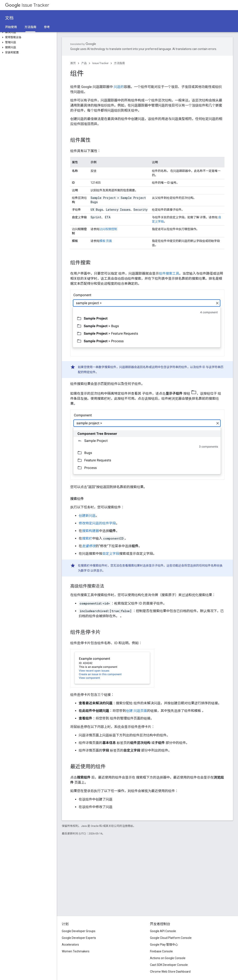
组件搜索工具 (169, 273)
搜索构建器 (91, 531)
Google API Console (163, 931)
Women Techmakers (76, 951)
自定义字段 (111, 554)
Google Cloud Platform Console (171, 938)
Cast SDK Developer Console (169, 965)
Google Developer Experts (79, 938)
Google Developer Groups (79, 931)
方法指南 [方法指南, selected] (30, 27)
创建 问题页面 (137, 711)
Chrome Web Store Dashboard (170, 972)
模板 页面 (106, 241)
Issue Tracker (27, 5)
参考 (47, 27)
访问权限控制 (108, 229)
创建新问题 (87, 516)
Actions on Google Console (168, 958)
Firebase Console (161, 951)
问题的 (119, 87)
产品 (84, 63)
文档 (9, 18)
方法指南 (119, 63)
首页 (73, 63)
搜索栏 (87, 538)
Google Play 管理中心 (164, 945)
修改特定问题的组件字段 (97, 523)
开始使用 (11, 27)
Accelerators (70, 945)
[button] (28, 32)
